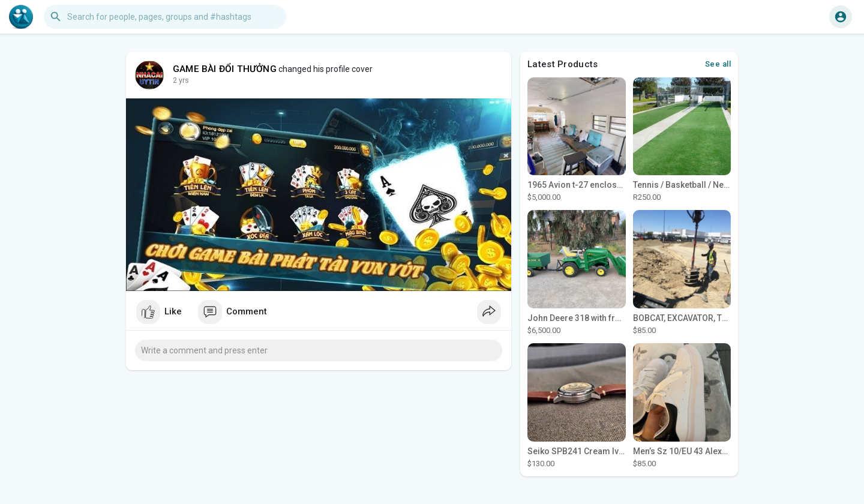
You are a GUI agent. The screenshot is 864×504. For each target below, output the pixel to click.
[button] (165, 17)
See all (718, 64)
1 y (178, 80)
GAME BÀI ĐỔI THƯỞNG (225, 69)
